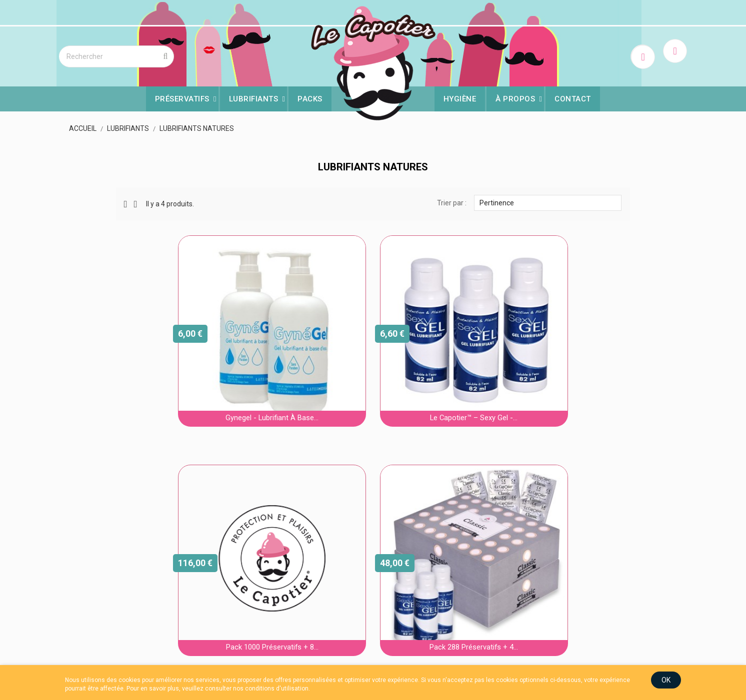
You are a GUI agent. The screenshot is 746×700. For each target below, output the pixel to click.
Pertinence (522, 199)
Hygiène (460, 97)
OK (650, 680)
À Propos (516, 97)
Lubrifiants (254, 97)
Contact (573, 97)
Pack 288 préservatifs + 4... (373, 542)
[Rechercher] (138, 55)
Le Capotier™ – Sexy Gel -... (373, 361)
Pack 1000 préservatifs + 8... (523, 361)
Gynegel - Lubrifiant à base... (223, 361)
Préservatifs (182, 97)
